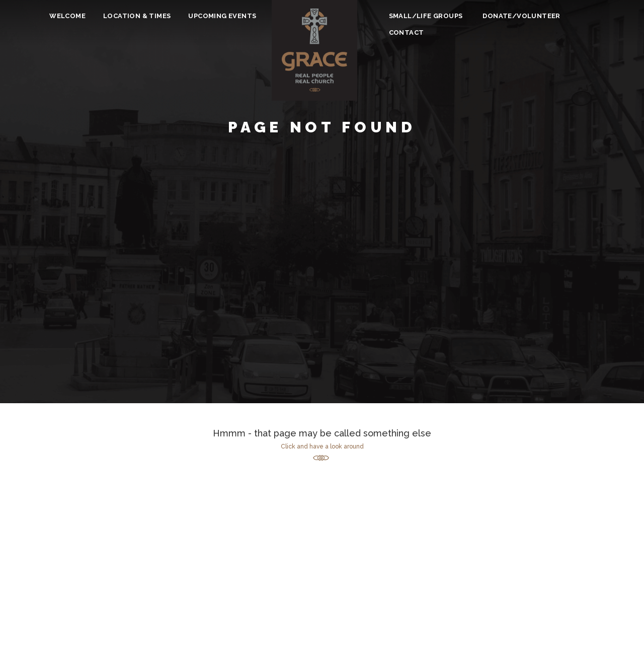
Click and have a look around (322, 446)
